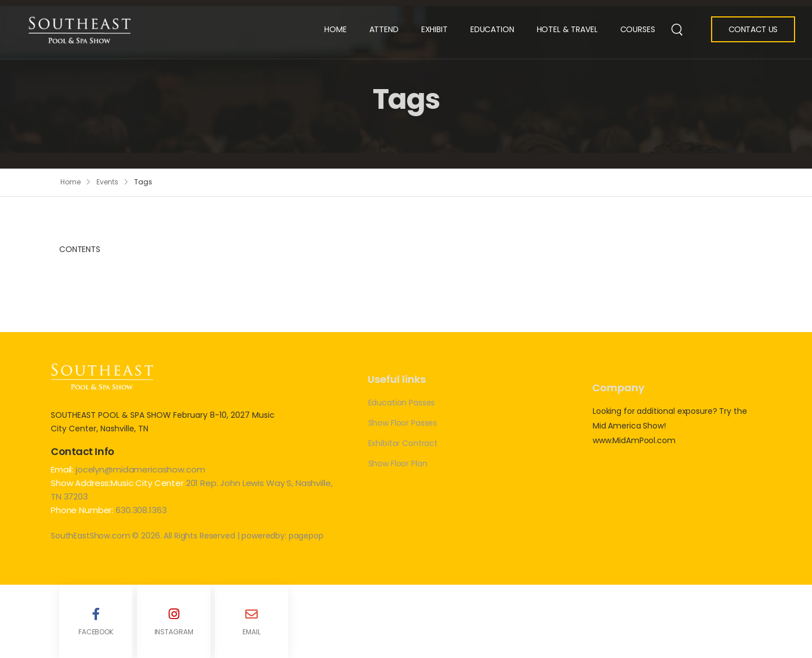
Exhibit (434, 29)
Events (107, 182)
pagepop (306, 536)
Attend (384, 29)
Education (492, 29)
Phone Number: (82, 510)
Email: (62, 469)
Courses (638, 29)
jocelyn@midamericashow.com (140, 469)
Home (335, 29)
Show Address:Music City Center (118, 483)
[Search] (677, 29)
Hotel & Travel (567, 29)
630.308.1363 (141, 510)
